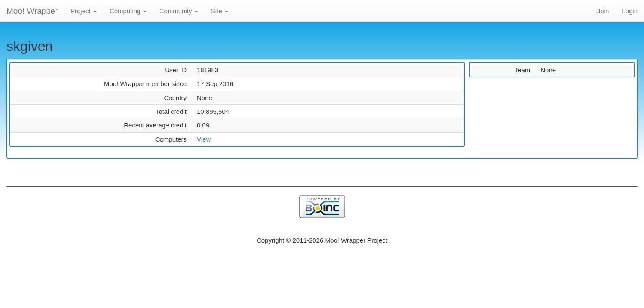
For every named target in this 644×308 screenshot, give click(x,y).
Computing (128, 11)
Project (84, 11)
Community (179, 11)
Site (220, 11)
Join (603, 11)
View (204, 139)
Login (630, 11)
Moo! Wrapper (32, 11)
